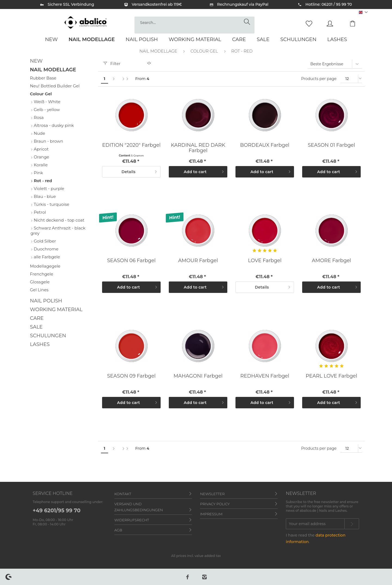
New (36, 61)
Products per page (319, 79)
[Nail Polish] (142, 39)
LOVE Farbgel (265, 261)
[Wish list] (310, 23)
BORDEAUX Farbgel (265, 145)
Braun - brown (48, 141)
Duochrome (45, 249)
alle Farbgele (46, 257)
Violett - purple (48, 189)
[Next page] (114, 79)
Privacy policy (215, 504)
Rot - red (42, 181)
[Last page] (125, 79)
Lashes (40, 344)
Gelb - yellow (46, 110)
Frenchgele (42, 274)
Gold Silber (44, 241)
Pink (38, 173)
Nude (39, 133)
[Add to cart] (198, 172)
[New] (51, 39)
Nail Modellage (53, 70)
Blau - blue (44, 196)
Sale (36, 327)
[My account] (335, 23)
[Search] (248, 22)
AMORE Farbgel (332, 261)
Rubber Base (43, 78)
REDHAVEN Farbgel (265, 376)
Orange (41, 157)
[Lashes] (337, 39)
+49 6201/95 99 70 (57, 511)
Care (37, 318)
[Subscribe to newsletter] (352, 524)
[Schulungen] (298, 39)
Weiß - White (47, 102)
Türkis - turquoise (51, 204)
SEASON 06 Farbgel (131, 261)
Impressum (211, 514)
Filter (112, 64)
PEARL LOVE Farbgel (331, 376)
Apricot (41, 149)
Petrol (39, 212)
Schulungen (48, 336)
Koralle (40, 165)
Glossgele (40, 282)
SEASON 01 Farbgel (332, 145)
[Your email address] (315, 524)
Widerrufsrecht (132, 520)
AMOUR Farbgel (198, 261)
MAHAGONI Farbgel (198, 376)
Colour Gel (41, 94)
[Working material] (195, 39)
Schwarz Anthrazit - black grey (58, 231)
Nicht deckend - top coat (59, 220)
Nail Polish (46, 301)
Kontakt (123, 494)
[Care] (239, 39)
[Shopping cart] (357, 23)
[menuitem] (195, 25)
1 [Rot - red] (105, 79)
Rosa (38, 117)
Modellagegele (45, 266)
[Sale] (263, 39)
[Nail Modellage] (92, 39)
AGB (118, 530)
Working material (56, 310)
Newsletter (212, 494)
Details (139, 171)
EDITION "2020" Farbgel (131, 145)
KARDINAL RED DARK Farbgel (198, 148)
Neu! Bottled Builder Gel (55, 86)
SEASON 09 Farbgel (131, 376)
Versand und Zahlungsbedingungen (139, 507)
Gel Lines (39, 290)
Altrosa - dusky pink (53, 125)
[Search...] (195, 22)
